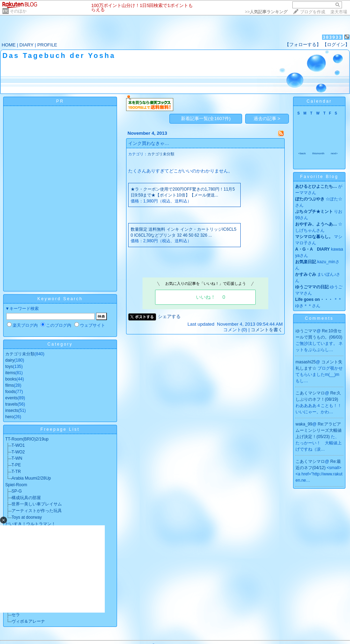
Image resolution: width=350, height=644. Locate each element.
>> (266, 12)
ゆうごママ (306, 331)
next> (334, 153)
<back (302, 153)
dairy (10, 360)
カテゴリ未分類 (20, 354)
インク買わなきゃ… (149, 143)
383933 (332, 37)
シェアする (169, 316)
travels (11, 404)
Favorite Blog (319, 177)
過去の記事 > (267, 119)
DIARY (27, 45)
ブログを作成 (313, 12)
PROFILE (47, 45)
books (11, 379)
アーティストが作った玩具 (37, 511)
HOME (9, 45)
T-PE (16, 465)
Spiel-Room (16, 485)
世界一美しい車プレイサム (37, 504)
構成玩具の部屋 (26, 498)
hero (9, 417)
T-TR (16, 472)
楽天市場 (339, 12)
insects (12, 410)
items (10, 373)
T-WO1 (18, 445)
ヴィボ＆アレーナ (28, 621)
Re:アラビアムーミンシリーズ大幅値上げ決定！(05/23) (319, 430)
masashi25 (306, 362)
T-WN (17, 458)
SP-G (17, 491)
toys (9, 367)
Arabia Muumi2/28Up (31, 478)
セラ (16, 615)
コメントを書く (267, 330)
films (10, 385)
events (11, 398)
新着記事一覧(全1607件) (206, 119)
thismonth (318, 153)
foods (10, 392)
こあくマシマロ (310, 393)
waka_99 (304, 424)
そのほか (18, 11)
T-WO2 (18, 452)
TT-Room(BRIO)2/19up (27, 439)
